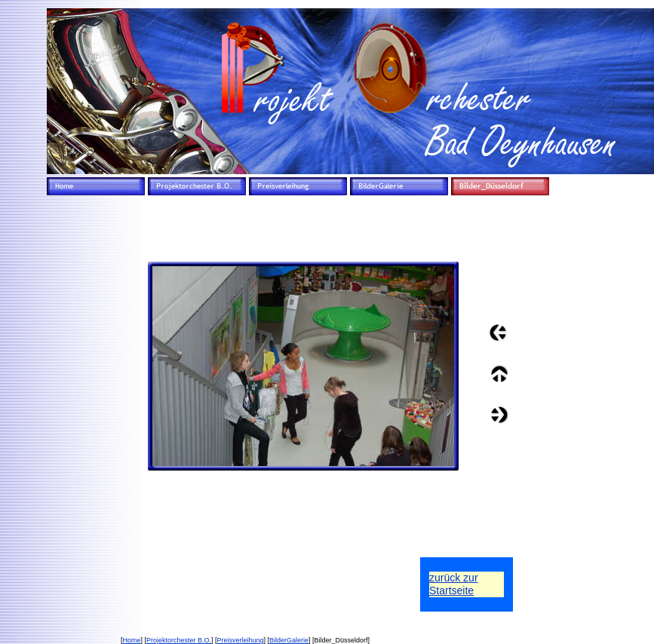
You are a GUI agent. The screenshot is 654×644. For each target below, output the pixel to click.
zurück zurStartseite (454, 584)
